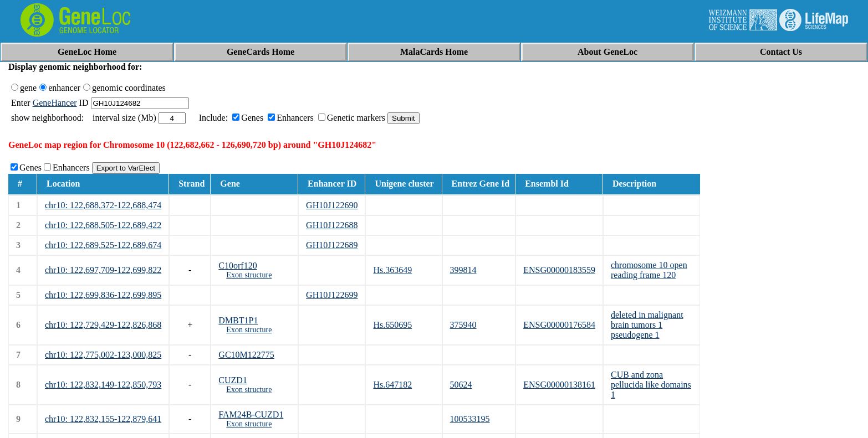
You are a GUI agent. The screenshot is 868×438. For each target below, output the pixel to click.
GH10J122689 (332, 245)
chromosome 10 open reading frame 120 (649, 270)
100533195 (470, 419)
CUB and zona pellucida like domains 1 (651, 385)
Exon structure (249, 275)
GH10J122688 (332, 225)
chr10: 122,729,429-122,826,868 (103, 325)
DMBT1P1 (238, 320)
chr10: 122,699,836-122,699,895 (103, 295)
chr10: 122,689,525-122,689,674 (103, 245)
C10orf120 (238, 266)
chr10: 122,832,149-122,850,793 (103, 385)
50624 (461, 385)
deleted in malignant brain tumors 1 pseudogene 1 (647, 325)
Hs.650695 (392, 325)
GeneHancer (55, 103)
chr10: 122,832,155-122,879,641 (103, 419)
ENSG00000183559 (559, 270)
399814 (463, 270)
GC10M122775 (246, 355)
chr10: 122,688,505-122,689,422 (103, 225)
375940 (463, 325)
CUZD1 (233, 380)
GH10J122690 (332, 205)
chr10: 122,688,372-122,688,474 (103, 205)
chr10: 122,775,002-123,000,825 (103, 355)
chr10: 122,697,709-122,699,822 (103, 270)
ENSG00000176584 (559, 325)
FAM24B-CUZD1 (251, 414)
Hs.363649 (392, 270)
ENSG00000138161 (559, 385)
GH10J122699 (332, 295)
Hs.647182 (392, 385)
